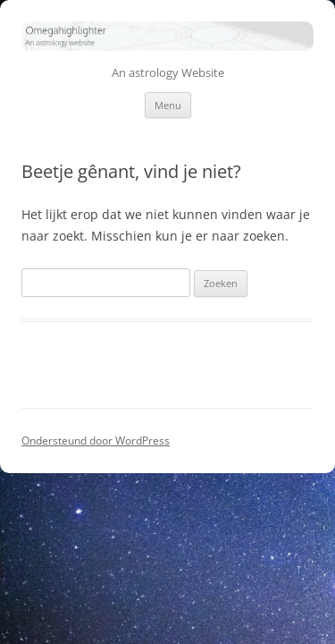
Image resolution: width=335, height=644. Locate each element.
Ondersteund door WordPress (96, 441)
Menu (168, 105)
